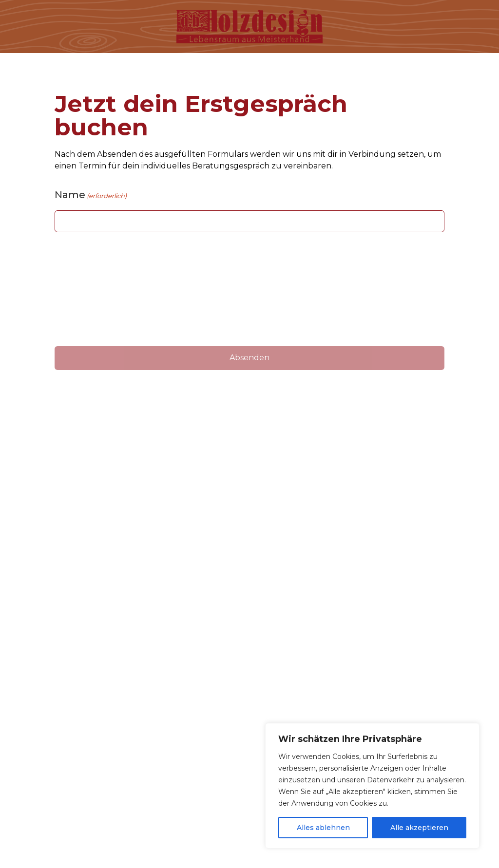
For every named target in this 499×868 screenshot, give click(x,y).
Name (91, 195)
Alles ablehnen (323, 828)
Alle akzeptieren (419, 828)
